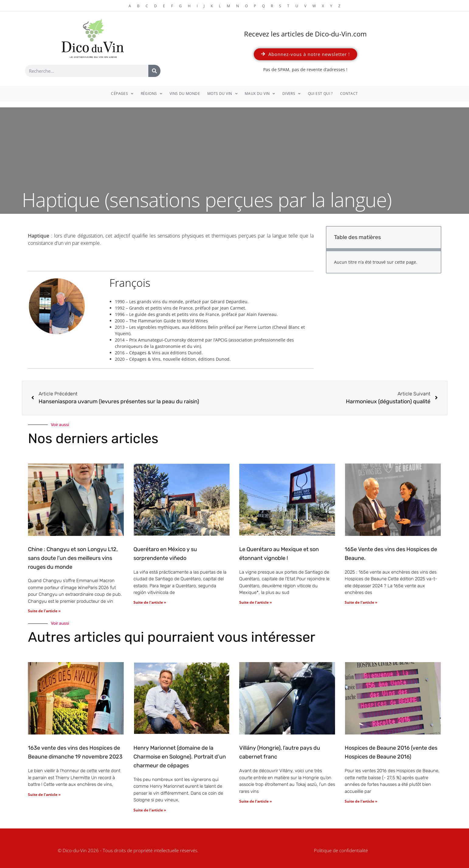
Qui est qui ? (320, 94)
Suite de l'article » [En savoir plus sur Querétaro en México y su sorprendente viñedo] (150, 602)
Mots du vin (222, 94)
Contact (349, 94)
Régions (152, 94)
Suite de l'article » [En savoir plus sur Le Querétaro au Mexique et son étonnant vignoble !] (255, 602)
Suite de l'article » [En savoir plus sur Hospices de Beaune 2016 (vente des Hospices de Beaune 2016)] (361, 801)
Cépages (122, 94)
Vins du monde (185, 94)
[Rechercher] (154, 71)
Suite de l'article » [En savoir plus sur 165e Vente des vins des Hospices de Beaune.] (361, 602)
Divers (291, 94)
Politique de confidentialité (341, 850)
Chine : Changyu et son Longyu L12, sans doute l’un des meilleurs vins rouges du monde (73, 558)
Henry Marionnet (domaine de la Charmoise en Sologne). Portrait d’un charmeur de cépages (180, 757)
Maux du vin (260, 94)
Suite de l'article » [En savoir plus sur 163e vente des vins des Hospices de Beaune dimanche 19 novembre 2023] (44, 795)
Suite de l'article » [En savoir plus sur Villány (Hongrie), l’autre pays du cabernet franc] (255, 801)
